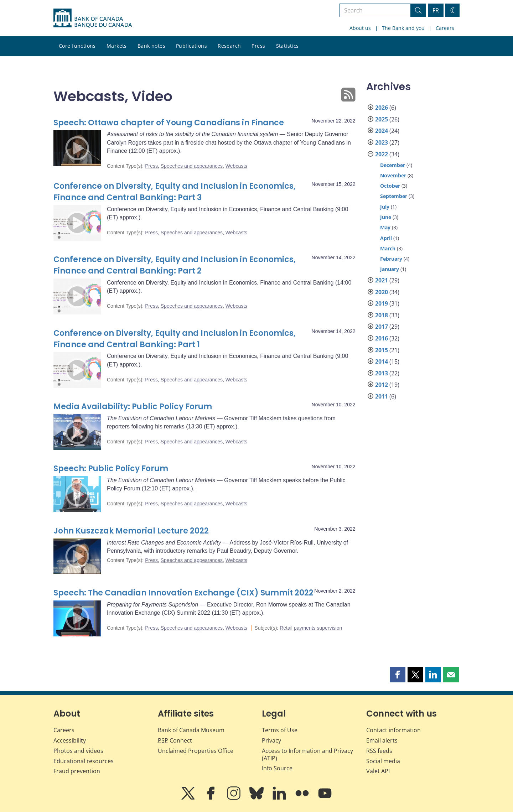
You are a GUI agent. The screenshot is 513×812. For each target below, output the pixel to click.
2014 (382, 361)
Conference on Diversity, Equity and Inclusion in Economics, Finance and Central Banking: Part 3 (175, 192)
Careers (445, 28)
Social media (383, 761)
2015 (382, 350)
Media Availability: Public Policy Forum (133, 407)
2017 (382, 327)
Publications (191, 46)
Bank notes (151, 46)
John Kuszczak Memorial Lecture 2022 (131, 531)
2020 (382, 292)
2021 (382, 280)
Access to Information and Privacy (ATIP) (307, 754)
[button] (398, 675)
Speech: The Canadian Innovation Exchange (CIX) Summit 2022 (183, 593)
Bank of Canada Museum (191, 730)
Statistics (287, 46)
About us (360, 28)
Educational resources (84, 761)
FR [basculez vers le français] (436, 10)
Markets (117, 46)
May (385, 227)
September (394, 196)
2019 (382, 303)
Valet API (378, 771)
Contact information (393, 730)
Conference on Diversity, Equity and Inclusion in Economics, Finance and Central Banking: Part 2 (175, 265)
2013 (382, 373)
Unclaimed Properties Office (196, 751)
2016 (382, 338)
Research (229, 46)
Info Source (277, 768)
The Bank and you (403, 28)
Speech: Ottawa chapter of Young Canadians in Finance (169, 123)
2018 (382, 315)
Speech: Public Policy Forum (111, 469)
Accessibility (70, 740)
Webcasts (236, 166)
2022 (382, 154)
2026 (382, 108)
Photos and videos (78, 751)
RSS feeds (379, 751)
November (393, 175)
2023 (382, 142)
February (391, 259)
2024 (382, 131)
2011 (382, 396)
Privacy (271, 740)
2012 (382, 385)
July (385, 207)
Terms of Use (280, 730)
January (390, 269)
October (390, 186)
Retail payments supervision (311, 628)
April (386, 238)
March (388, 248)
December (393, 165)
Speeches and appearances (192, 166)
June (386, 217)
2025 (382, 119)
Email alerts (382, 740)
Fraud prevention (77, 771)
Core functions (77, 46)
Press (258, 46)
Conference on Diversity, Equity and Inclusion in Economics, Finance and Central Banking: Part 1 (175, 339)
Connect (175, 740)
